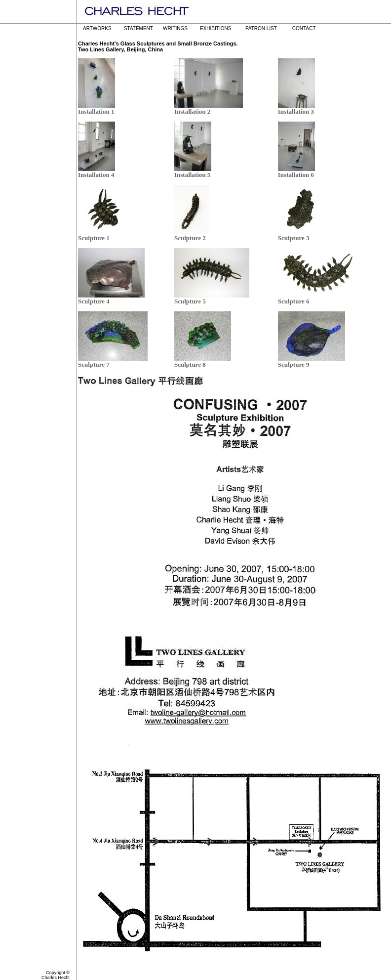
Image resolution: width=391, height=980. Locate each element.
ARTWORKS (97, 28)
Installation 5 (192, 175)
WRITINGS (175, 28)
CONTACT (304, 28)
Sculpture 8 (190, 364)
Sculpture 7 (94, 364)
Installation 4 (96, 175)
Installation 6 (296, 175)
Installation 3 (296, 111)
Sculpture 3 (294, 238)
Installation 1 (96, 111)
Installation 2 (192, 111)
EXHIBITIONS (215, 28)
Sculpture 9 (294, 364)
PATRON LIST (261, 28)
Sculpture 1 (94, 238)
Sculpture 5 (190, 301)
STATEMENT (138, 28)
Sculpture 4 (94, 301)
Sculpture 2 (190, 238)
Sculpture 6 (294, 301)
